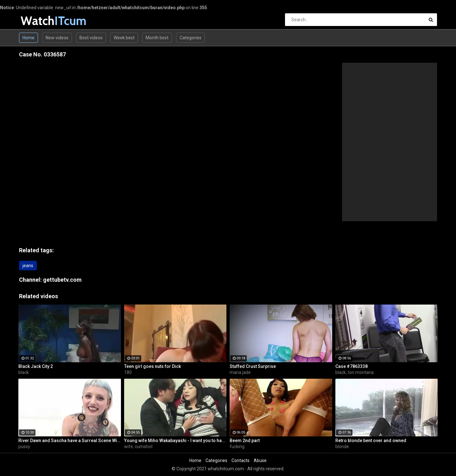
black (24, 372)
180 (128, 372)
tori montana (361, 372)
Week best (124, 38)
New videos (57, 38)
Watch (37, 21)
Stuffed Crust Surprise (253, 366)
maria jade (240, 372)
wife (129, 447)
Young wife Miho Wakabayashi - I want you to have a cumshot (175, 441)
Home (28, 38)
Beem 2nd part (245, 441)
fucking (237, 447)
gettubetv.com (62, 280)
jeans (28, 266)
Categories (190, 38)
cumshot (144, 447)
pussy (24, 447)
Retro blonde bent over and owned (371, 441)
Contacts (241, 460)
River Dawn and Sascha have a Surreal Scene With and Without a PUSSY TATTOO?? (70, 441)
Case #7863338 (351, 366)
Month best (157, 38)
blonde (342, 447)
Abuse (260, 460)
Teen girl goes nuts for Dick (152, 366)
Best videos (91, 38)
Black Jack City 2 (36, 366)
